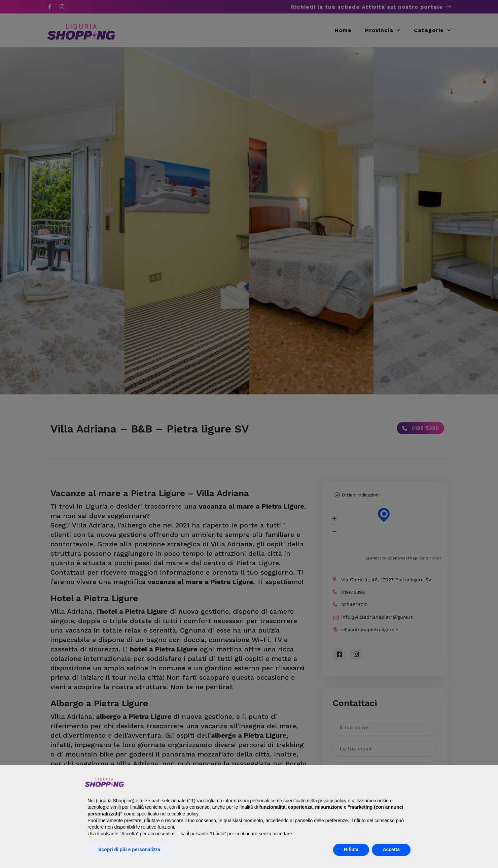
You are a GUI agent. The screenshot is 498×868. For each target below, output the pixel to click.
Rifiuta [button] (351, 849)
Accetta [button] (391, 849)
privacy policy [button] (332, 801)
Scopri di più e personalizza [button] (129, 849)
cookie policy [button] (185, 814)
